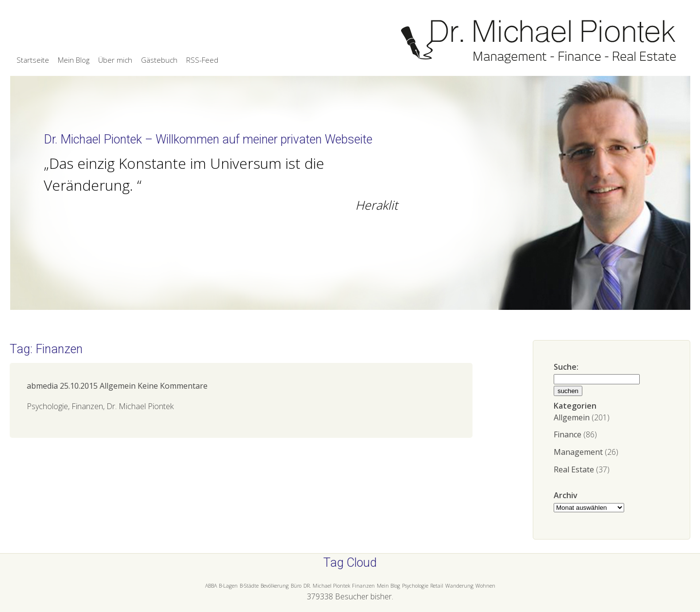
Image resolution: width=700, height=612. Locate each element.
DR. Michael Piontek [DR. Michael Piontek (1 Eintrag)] (327, 586)
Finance (568, 434)
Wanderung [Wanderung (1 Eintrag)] (459, 586)
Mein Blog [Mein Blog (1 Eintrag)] (388, 586)
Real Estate (574, 469)
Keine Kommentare (173, 386)
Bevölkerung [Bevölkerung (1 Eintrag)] (275, 586)
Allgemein (572, 417)
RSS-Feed (202, 60)
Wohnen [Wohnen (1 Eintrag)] (485, 586)
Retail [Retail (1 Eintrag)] (437, 586)
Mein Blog (74, 60)
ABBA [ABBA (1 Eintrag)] (211, 586)
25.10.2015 (79, 386)
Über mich (115, 60)
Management (578, 452)
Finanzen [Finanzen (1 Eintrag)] (363, 586)
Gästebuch (159, 60)
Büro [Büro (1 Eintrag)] (296, 586)
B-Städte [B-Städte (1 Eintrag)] (249, 586)
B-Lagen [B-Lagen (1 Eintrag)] (228, 586)
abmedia (42, 386)
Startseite (33, 60)
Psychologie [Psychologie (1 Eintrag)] (415, 586)
